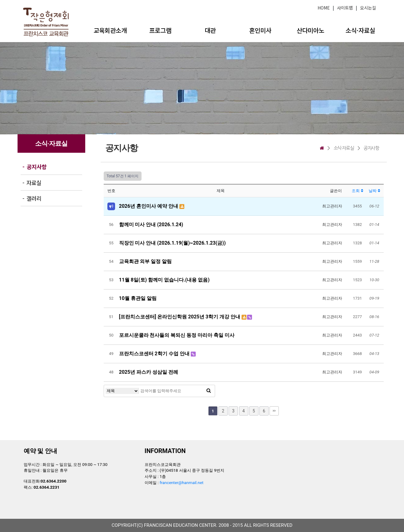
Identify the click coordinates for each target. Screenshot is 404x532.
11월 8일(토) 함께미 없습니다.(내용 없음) (164, 280)
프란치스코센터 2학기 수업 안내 (155, 354)
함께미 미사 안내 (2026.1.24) (151, 225)
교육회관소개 (110, 30)
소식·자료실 (360, 30)
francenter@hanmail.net (182, 483)
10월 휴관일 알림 (138, 298)
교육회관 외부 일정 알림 (146, 261)
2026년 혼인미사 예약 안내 (149, 206)
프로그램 (160, 30)
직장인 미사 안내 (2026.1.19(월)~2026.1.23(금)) (172, 243)
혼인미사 (260, 30)
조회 (357, 191)
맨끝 (274, 411)
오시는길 (368, 8)
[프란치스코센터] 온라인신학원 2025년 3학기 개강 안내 (180, 317)
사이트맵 (345, 8)
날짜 (374, 191)
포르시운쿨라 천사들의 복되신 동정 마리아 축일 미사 (177, 335)
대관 (210, 30)
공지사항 (371, 148)
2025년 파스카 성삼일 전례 (149, 372)
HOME (324, 8)
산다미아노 (310, 30)
